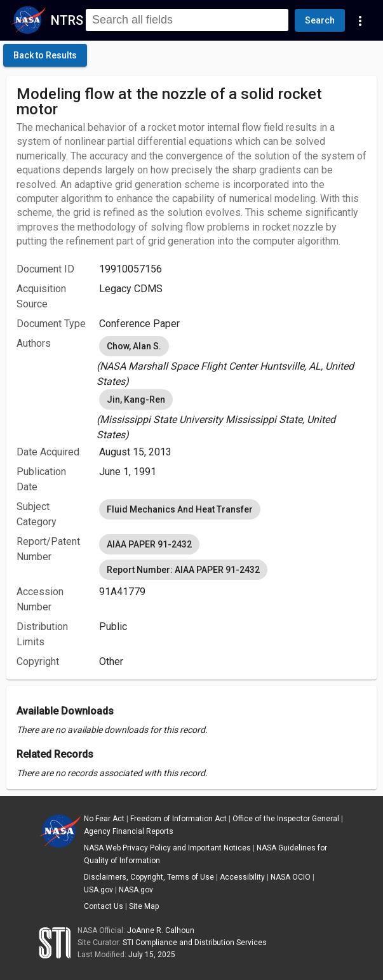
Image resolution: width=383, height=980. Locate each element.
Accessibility (242, 877)
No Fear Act (104, 819)
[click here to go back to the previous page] (45, 55)
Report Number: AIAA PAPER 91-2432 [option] (183, 570)
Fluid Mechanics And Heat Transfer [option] (180, 509)
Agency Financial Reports (129, 831)
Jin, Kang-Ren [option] (136, 399)
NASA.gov (136, 890)
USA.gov (98, 890)
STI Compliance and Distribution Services (195, 943)
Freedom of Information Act (178, 819)
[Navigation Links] (360, 20)
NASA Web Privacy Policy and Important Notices (167, 848)
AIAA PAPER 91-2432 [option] (149, 544)
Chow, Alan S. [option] (134, 346)
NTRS (67, 20)
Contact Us (104, 906)
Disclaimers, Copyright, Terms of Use (149, 877)
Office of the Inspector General (286, 819)
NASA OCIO (291, 877)
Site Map (144, 906)
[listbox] (233, 361)
